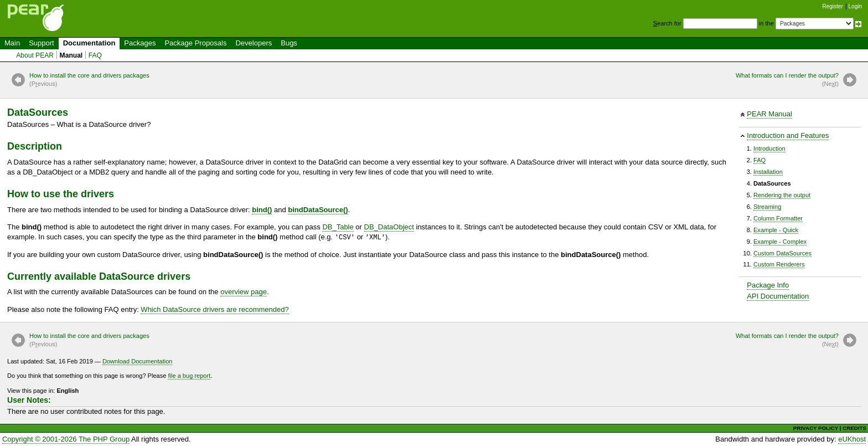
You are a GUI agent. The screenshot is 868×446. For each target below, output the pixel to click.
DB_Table (338, 227)
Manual (71, 55)
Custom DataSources (782, 253)
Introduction (769, 148)
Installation (768, 172)
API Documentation (778, 296)
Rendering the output (782, 195)
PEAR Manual (769, 114)
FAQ (95, 55)
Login (855, 6)
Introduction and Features (788, 135)
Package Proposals (195, 43)
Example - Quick (776, 230)
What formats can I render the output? (787, 80)
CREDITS (854, 428)
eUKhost (852, 439)
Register (833, 6)
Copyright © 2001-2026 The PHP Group (66, 439)
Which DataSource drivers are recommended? (215, 309)
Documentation (89, 43)
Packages (140, 43)
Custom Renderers (779, 264)
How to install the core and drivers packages (89, 80)
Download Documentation (138, 361)
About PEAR (35, 55)
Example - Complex (780, 242)
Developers (254, 43)
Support (42, 43)
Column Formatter (778, 218)
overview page (244, 292)
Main (12, 43)
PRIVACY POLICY (816, 428)
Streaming (767, 207)
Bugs (289, 43)
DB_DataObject (389, 227)
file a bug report (189, 376)
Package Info (768, 285)
